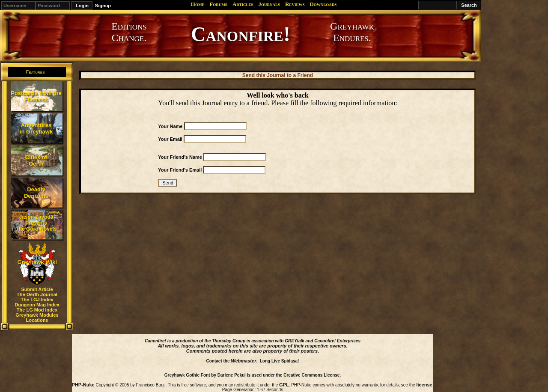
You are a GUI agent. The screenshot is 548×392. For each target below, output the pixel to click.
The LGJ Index (37, 300)
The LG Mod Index (37, 310)
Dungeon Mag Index (37, 305)
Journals (269, 4)
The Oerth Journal (37, 294)
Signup (103, 6)
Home (198, 4)
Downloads (323, 4)
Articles (243, 4)
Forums (218, 4)
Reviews (295, 4)
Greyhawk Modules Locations (37, 318)
